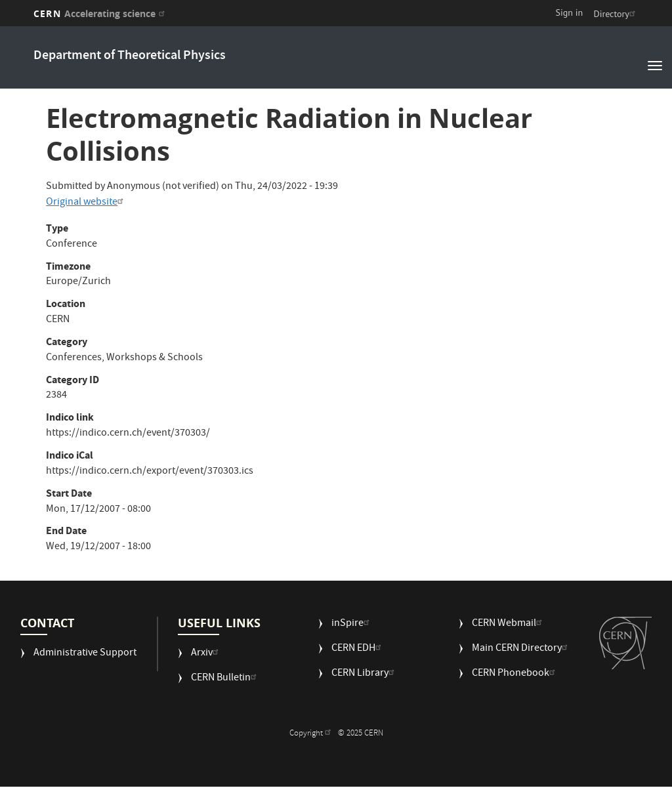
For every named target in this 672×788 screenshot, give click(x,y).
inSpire (352, 624)
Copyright (312, 734)
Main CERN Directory (521, 649)
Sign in (570, 12)
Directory (616, 14)
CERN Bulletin (225, 679)
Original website (86, 203)
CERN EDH (358, 649)
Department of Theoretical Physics (130, 56)
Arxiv (206, 654)
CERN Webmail (509, 624)
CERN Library (365, 674)
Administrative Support (85, 654)
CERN (101, 13)
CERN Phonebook (515, 674)
